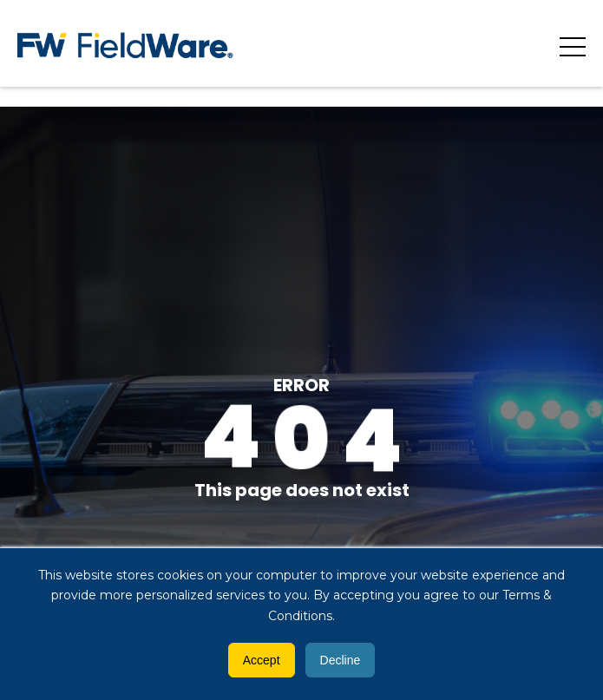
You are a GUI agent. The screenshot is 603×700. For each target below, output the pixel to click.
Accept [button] (262, 660)
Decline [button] (341, 660)
